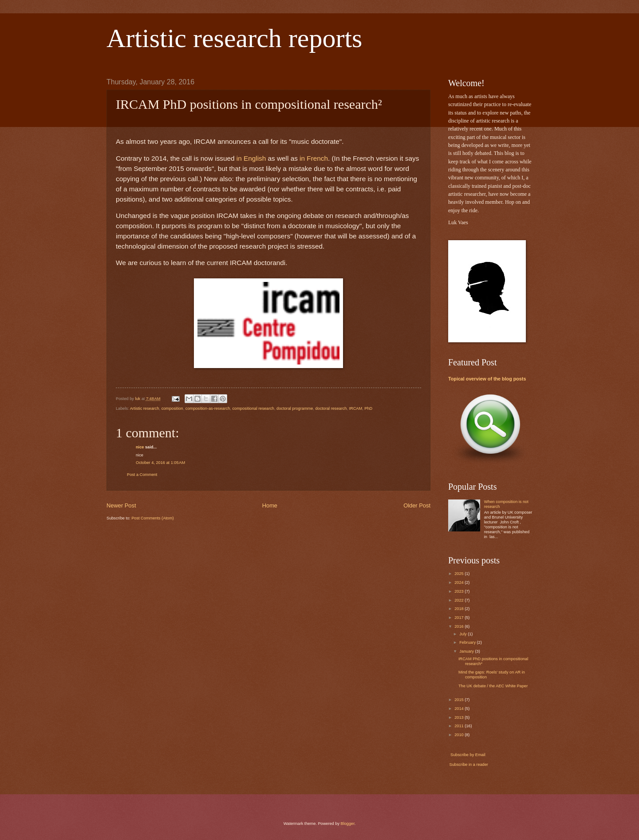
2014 (460, 709)
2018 (460, 609)
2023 (460, 591)
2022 (460, 600)
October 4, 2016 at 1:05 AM (160, 463)
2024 (460, 582)
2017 (460, 618)
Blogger (348, 824)
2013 (460, 717)
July (463, 634)
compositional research (253, 408)
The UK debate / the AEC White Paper (493, 686)
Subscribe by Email (467, 755)
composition (172, 408)
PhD (368, 408)
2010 (460, 735)
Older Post (417, 505)
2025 (460, 574)
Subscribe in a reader (469, 765)
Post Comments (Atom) (152, 518)
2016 (460, 626)
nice (140, 447)
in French (314, 158)
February (468, 642)
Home (270, 505)
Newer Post (121, 505)
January (467, 651)
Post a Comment (142, 475)
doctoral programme (295, 408)
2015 (460, 700)
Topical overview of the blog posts (487, 379)
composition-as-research (208, 408)
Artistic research (145, 408)
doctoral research (331, 408)
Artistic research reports (234, 38)
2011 (460, 726)
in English (251, 158)
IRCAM (356, 408)
